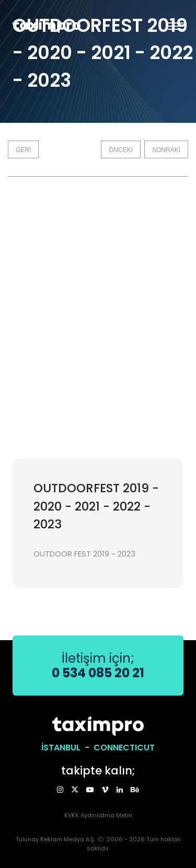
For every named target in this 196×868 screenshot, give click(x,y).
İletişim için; (98, 666)
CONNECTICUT (124, 748)
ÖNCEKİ (121, 150)
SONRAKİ (166, 150)
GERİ (23, 150)
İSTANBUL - (67, 748)
